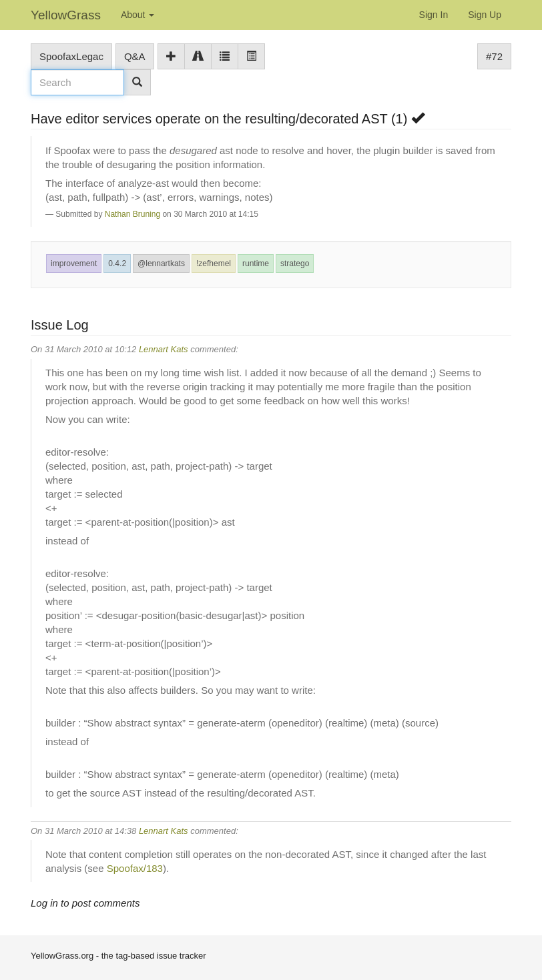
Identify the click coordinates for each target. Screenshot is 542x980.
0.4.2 (117, 264)
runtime (256, 264)
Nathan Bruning (132, 214)
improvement (74, 264)
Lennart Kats (164, 349)
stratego (295, 264)
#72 (494, 56)
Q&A (135, 56)
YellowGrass (66, 15)
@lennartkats (161, 264)
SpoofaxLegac (71, 56)
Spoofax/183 (135, 868)
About (138, 15)
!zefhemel (214, 264)
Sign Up (485, 15)
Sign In (434, 15)
